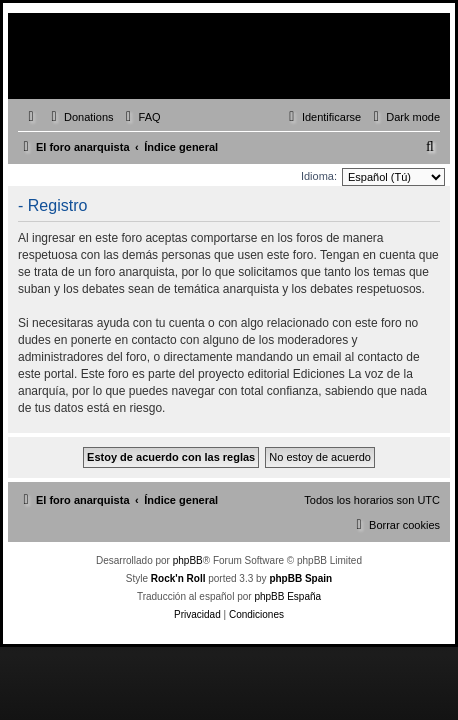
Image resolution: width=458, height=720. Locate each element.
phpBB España (287, 596)
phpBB (188, 560)
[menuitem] (80, 117)
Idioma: (319, 176)
